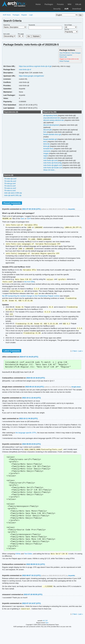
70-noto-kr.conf (10, 186)
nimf (45, 158)
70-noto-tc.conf (10, 191)
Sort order (7, 34)
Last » (80, 354)
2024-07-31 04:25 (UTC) (29, 360)
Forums (60, 4)
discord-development (51, 125)
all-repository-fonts (50, 115)
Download (77, 9)
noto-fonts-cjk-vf (25, 69)
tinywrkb (71, 209)
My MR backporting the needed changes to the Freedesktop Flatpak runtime (31, 298)
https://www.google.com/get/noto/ (31, 76)
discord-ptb (48, 130)
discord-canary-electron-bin (54, 120)
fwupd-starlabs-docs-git (52, 134)
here (47, 637)
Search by (7, 25)
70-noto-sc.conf (10, 188)
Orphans (36, 36)
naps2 (46, 156)
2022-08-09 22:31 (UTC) (36, 579)
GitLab (78, 4)
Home (38, 4)
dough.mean (76, 390)
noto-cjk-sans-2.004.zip (13, 193)
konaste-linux (49, 149)
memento (47, 151)
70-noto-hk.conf (10, 181)
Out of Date (68, 25)
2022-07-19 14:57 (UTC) (31, 618)
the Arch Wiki (29, 283)
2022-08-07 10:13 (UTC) (31, 590)
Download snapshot (66, 55)
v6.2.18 (45, 635)
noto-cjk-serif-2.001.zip (13, 195)
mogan (46, 153)
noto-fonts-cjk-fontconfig (53, 163)
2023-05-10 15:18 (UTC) (35, 390)
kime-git (46, 146)
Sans (22, 219)
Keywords (32, 25)
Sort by (67, 29)
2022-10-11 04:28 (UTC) (28, 422)
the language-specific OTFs (26, 436)
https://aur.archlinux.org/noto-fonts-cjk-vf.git (35, 66)
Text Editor (28, 568)
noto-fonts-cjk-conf (50, 160)
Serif (29, 219)
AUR (66, 9)
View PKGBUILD (65, 53)
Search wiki (63, 57)
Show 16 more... (49, 170)
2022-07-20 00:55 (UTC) (33, 609)
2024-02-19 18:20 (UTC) (36, 381)
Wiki (70, 4)
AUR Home (7, 15)
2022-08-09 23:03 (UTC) (31, 448)
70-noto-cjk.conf (10, 179)
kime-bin (47, 144)
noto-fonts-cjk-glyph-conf (53, 165)
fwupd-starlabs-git (50, 139)
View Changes (76, 53)
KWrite (18, 568)
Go (29, 36)
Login (31, 15)
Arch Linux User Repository (14, 4)
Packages (49, 4)
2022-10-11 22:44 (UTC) (31, 401)
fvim (45, 132)
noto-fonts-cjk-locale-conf (53, 168)
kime (45, 142)
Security (57, 9)
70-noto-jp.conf (10, 183)
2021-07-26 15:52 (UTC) (31, 209)
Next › (76, 354)
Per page (21, 34)
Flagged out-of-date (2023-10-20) (69, 59)
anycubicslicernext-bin (52, 118)
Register (24, 15)
